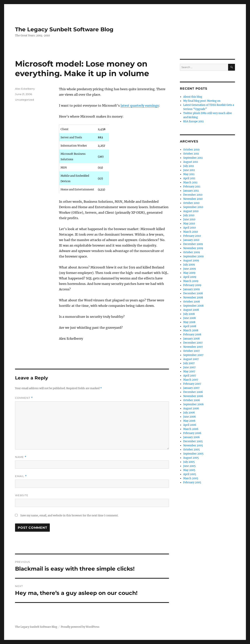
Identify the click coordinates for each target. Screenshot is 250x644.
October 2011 (191, 154)
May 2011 (189, 174)
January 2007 (191, 388)
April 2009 (190, 277)
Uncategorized (25, 100)
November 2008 (193, 298)
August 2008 (191, 310)
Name (21, 457)
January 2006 (192, 437)
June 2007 (189, 367)
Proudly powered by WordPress (80, 627)
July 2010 (189, 215)
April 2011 (189, 178)
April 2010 (189, 228)
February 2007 (192, 384)
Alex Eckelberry (25, 89)
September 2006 (193, 404)
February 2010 (192, 236)
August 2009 (191, 261)
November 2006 (193, 396)
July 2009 (189, 265)
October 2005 (192, 450)
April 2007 (190, 376)
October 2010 (191, 203)
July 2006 (189, 413)
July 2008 (189, 314)
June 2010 (189, 219)
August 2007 (191, 359)
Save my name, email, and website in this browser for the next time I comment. (69, 516)
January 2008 (191, 339)
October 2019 (191, 150)
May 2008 (189, 322)
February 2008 (192, 335)
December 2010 (193, 195)
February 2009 (192, 285)
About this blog (193, 97)
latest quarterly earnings (140, 105)
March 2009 (191, 281)
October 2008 (192, 302)
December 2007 (193, 343)
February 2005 (192, 482)
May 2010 (189, 224)
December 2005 (193, 441)
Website (22, 495)
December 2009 (193, 244)
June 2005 (189, 466)
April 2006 (190, 425)
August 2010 (191, 211)
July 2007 (189, 363)
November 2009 (193, 248)
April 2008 (190, 326)
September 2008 (193, 306)
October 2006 (192, 400)
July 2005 (189, 462)
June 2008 (189, 318)
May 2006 (189, 421)
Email (21, 476)
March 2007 (191, 380)
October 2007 (192, 351)
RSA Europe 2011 (193, 121)
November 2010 (193, 199)
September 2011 (193, 158)
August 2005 (191, 458)
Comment (24, 398)
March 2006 (191, 429)
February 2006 (192, 433)
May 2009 (189, 273)
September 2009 (193, 256)
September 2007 (193, 355)
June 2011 (189, 170)
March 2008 (191, 330)
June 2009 (190, 269)
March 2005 (191, 478)
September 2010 (193, 207)
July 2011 (189, 166)
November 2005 (193, 445)
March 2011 (190, 182)
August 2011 (191, 162)
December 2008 (193, 293)
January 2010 (191, 240)
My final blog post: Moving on (202, 101)
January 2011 (191, 191)
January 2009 (192, 289)
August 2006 (191, 408)
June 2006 (190, 417)
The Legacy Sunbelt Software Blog (64, 29)
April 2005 (190, 474)
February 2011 (192, 187)
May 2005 (189, 470)
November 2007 (193, 347)
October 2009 (192, 252)
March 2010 (191, 232)
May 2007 (189, 372)
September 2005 (193, 454)
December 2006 (193, 392)
